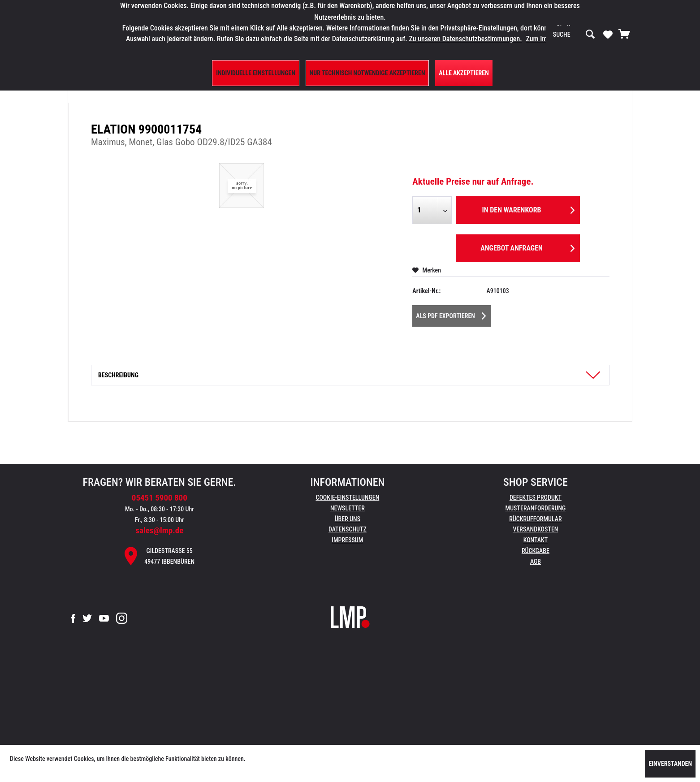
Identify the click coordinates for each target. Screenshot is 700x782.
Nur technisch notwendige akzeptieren (367, 73)
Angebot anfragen (527, 247)
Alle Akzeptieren (464, 73)
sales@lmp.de (159, 530)
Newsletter (348, 508)
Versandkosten (535, 529)
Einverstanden (670, 764)
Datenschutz (348, 529)
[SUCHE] (574, 35)
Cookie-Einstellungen (347, 497)
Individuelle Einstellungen (256, 73)
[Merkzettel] (608, 34)
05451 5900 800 (160, 498)
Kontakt (536, 540)
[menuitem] (574, 35)
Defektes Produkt (536, 497)
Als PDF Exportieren (451, 314)
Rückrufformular (535, 519)
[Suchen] (590, 35)
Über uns (348, 519)
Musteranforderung (536, 508)
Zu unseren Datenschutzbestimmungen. (465, 39)
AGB (536, 562)
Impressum (347, 540)
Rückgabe (536, 551)
